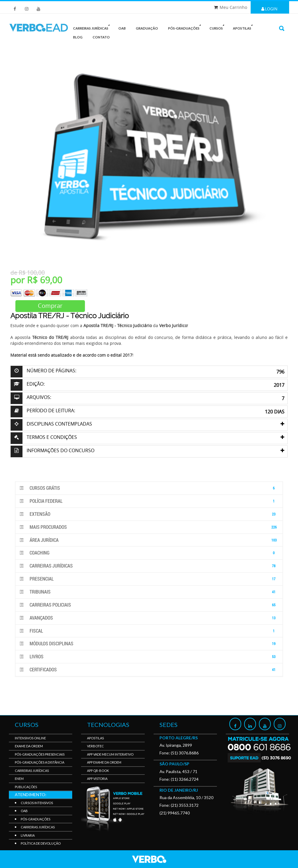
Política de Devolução (41, 843)
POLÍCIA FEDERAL (149, 501)
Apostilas (244, 27)
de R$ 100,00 (28, 273)
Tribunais (149, 592)
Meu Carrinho (233, 7)
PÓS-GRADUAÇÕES (185, 27)
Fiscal (149, 631)
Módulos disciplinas (149, 644)
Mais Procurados (149, 527)
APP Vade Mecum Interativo (110, 754)
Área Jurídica (149, 540)
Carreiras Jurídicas (149, 566)
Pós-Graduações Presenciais (40, 754)
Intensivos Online (30, 738)
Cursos (218, 27)
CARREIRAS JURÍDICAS (92, 27)
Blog (78, 37)
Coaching (149, 553)
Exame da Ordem (29, 746)
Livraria (28, 835)
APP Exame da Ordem (104, 762)
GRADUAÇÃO (147, 28)
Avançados (149, 618)
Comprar (50, 306)
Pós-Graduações (36, 819)
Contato (101, 37)
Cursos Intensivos (37, 803)
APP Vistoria (97, 779)
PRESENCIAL (149, 579)
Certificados (149, 670)
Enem (19, 779)
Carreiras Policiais (149, 605)
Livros (149, 657)
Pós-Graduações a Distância (40, 762)
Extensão (149, 514)
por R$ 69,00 (36, 280)
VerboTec (95, 746)
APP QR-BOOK (98, 771)
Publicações (26, 787)
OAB (122, 28)
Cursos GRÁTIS (149, 488)
